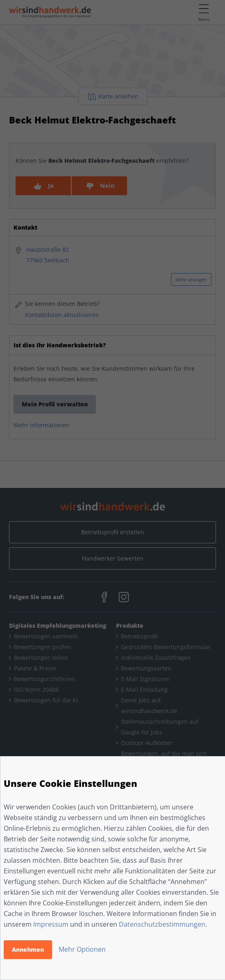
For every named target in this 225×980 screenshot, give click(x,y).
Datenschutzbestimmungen (162, 924)
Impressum (51, 924)
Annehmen (28, 949)
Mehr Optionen (82, 949)
